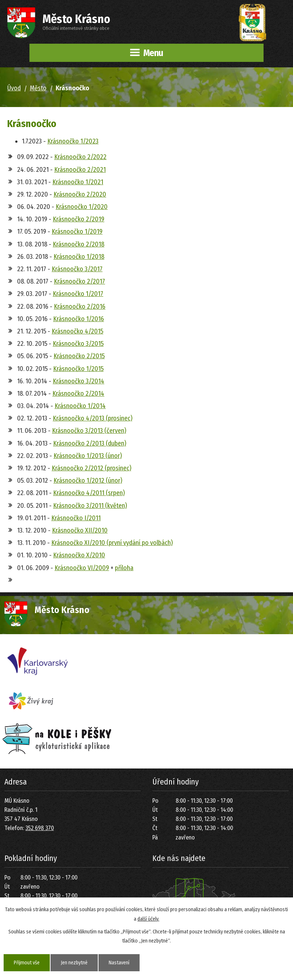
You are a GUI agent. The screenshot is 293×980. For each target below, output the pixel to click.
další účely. (148, 919)
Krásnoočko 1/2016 (79, 319)
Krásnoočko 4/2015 (77, 331)
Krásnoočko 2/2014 (78, 394)
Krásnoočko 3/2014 (79, 381)
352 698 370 (40, 828)
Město (38, 88)
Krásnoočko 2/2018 (79, 244)
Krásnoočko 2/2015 (79, 356)
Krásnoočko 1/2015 (78, 369)
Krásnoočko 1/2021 (78, 182)
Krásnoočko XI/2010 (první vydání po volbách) (112, 543)
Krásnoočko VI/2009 (82, 568)
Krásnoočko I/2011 (76, 518)
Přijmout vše (27, 963)
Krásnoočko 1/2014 (80, 406)
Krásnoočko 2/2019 (79, 219)
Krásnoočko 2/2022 (80, 157)
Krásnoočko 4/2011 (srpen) (89, 493)
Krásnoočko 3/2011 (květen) (90, 506)
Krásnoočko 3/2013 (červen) (89, 431)
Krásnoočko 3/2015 (78, 344)
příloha (124, 568)
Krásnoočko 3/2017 (77, 269)
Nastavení (119, 963)
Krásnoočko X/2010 (79, 555)
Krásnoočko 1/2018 (79, 257)
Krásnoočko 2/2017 (79, 281)
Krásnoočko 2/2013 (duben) (90, 443)
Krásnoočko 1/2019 (77, 232)
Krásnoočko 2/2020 (80, 194)
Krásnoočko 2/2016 (80, 307)
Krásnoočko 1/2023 (73, 141)
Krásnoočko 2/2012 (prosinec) (91, 468)
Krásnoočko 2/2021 (80, 170)
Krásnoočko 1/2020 (82, 207)
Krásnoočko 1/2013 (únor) (88, 456)
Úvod (14, 88)
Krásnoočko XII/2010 (80, 530)
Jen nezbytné (74, 963)
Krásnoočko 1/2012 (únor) (88, 481)
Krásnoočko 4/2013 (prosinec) (93, 418)
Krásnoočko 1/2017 (78, 294)
